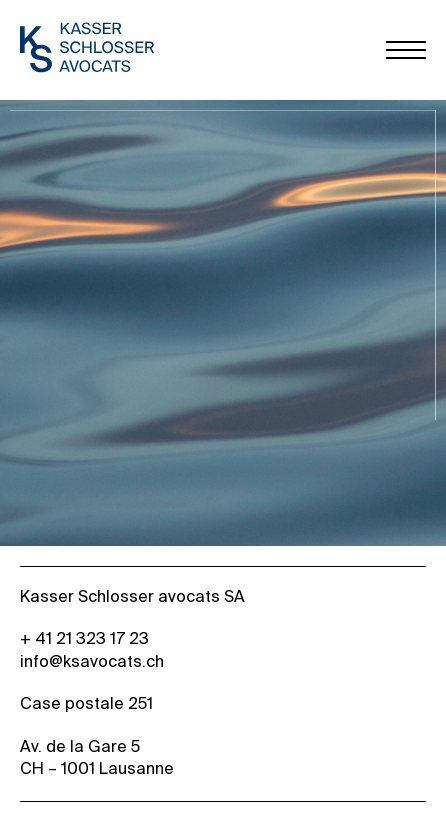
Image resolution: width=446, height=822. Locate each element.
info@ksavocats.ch (92, 663)
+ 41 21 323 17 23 (84, 640)
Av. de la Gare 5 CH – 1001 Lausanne (97, 759)
